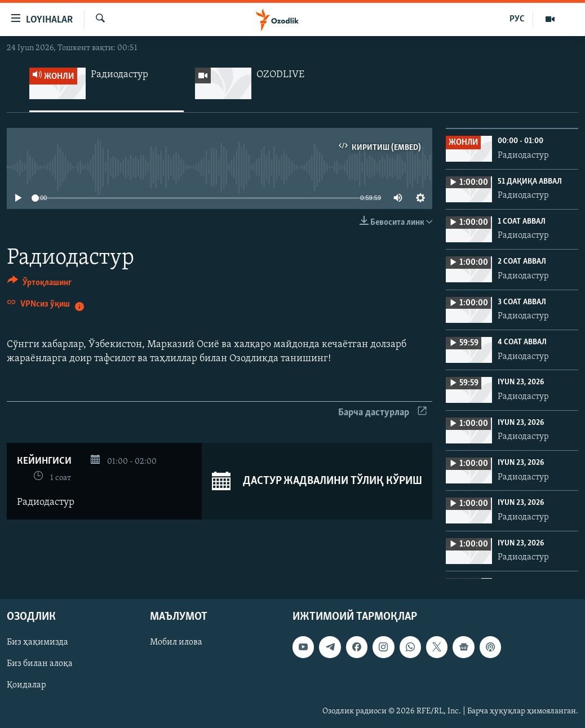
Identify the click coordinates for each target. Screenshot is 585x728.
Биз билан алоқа (40, 664)
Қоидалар (26, 686)
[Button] (39, 284)
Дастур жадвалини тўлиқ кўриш (317, 481)
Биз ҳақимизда (37, 643)
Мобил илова (176, 643)
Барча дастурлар (382, 413)
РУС (517, 19)
